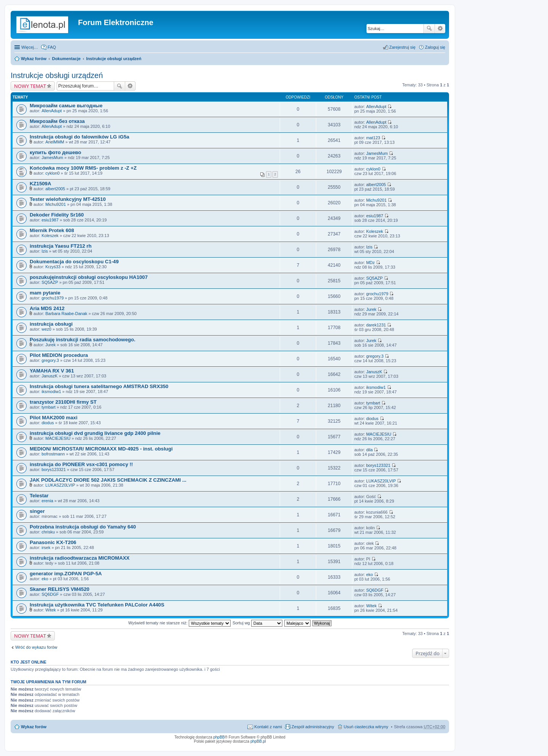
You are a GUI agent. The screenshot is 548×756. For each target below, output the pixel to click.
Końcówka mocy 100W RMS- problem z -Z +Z (83, 168)
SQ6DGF (50, 594)
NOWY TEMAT (30, 86)
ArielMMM (55, 142)
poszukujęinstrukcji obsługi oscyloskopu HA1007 (89, 277)
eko (45, 579)
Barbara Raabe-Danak (66, 314)
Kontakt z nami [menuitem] (268, 727)
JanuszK (49, 376)
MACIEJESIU (58, 438)
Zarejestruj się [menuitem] (402, 47)
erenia (47, 501)
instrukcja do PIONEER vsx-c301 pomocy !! (81, 464)
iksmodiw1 (51, 392)
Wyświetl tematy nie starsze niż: (179, 623)
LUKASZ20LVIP (60, 485)
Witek (51, 610)
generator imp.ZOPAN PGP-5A (66, 574)
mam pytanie (45, 293)
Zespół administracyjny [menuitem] (313, 727)
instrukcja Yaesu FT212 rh (61, 246)
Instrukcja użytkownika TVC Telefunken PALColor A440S (97, 605)
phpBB (219, 737)
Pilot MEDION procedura (59, 355)
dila (369, 450)
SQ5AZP (50, 282)
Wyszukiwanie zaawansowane (440, 29)
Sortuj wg (257, 623)
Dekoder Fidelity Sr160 (57, 215)
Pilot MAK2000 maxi (53, 418)
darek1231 (376, 325)
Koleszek (50, 236)
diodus (48, 423)
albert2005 (55, 189)
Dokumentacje (66, 59)
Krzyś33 (53, 267)
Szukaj (429, 29)
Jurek (371, 309)
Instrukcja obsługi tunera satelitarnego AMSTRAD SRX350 (99, 386)
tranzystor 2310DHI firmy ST (63, 402)
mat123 (373, 138)
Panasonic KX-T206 (53, 542)
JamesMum (52, 158)
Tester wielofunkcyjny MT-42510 (68, 199)
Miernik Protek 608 (52, 230)
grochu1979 (53, 298)
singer (37, 511)
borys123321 (54, 470)
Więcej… (30, 47)
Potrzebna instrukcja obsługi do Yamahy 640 (83, 527)
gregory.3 (50, 360)
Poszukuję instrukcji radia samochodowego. (83, 340)
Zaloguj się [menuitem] (435, 47)
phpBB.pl (258, 741)
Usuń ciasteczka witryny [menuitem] (366, 727)
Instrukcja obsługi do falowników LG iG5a (80, 137)
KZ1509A (40, 184)
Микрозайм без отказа (57, 121)
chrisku (48, 532)
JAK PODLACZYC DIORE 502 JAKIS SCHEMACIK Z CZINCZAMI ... (108, 480)
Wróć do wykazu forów (36, 647)
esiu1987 (50, 220)
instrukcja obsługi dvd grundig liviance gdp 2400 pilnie (95, 433)
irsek (46, 548)
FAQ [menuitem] (52, 47)
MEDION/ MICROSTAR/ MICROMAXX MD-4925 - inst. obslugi (101, 449)
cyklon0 (52, 173)
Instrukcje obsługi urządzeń (114, 59)
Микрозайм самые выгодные (66, 106)
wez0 (46, 329)
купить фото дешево (55, 152)
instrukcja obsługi (51, 324)
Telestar (39, 496)
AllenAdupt (52, 111)
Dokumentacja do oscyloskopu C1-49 (74, 262)
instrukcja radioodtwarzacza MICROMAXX (80, 558)
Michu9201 (56, 204)
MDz (370, 263)
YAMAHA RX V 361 (52, 371)
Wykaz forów (34, 59)
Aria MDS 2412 (47, 308)
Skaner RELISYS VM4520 (60, 589)
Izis (45, 251)
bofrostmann (53, 454)
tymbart (49, 407)
